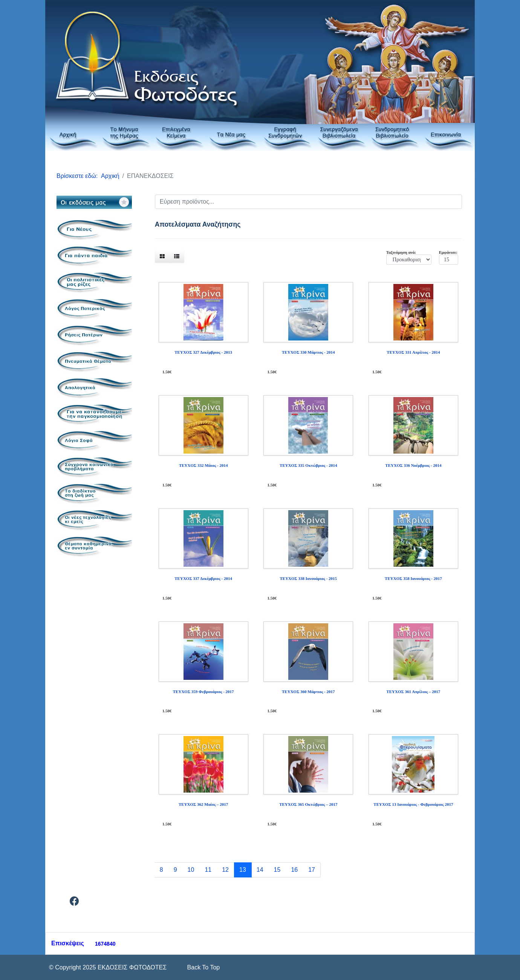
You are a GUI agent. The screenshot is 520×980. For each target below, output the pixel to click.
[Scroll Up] (203, 967)
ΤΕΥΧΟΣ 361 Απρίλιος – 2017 (413, 692)
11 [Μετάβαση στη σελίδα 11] (208, 870)
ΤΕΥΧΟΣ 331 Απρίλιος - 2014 (413, 352)
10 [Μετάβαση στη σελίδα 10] (191, 870)
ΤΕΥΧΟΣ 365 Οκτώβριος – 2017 (308, 804)
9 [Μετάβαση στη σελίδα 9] (175, 870)
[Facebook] (74, 903)
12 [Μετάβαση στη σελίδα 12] (225, 870)
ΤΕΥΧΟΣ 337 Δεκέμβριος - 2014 (203, 578)
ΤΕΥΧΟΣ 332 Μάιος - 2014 (203, 465)
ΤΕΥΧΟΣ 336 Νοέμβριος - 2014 (413, 465)
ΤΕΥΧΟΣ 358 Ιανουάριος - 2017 (413, 578)
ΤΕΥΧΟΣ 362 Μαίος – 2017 (203, 804)
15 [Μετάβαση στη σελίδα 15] (277, 870)
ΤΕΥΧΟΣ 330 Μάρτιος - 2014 (308, 352)
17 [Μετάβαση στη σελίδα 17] (312, 870)
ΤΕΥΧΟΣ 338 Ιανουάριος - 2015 (308, 578)
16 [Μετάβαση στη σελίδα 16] (294, 870)
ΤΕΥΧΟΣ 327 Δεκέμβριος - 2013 (203, 352)
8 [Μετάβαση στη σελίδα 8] (161, 870)
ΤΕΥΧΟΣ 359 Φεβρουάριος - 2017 (203, 692)
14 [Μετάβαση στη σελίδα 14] (260, 870)
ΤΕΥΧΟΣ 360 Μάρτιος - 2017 (308, 692)
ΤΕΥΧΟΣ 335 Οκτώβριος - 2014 (308, 465)
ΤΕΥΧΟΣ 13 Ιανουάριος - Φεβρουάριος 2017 (413, 804)
